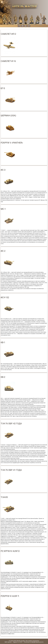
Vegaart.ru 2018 (18, 642)
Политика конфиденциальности (34, 642)
